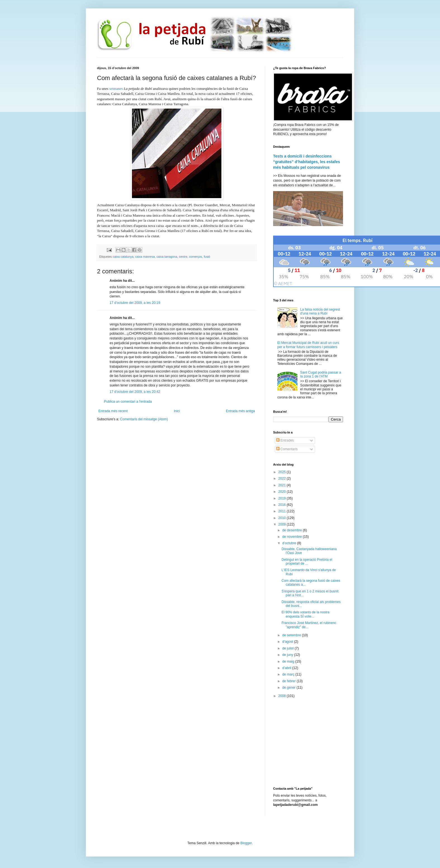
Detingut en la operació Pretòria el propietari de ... (307, 562)
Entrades (285, 440)
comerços (196, 257)
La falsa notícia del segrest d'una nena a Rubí (320, 311)
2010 (283, 518)
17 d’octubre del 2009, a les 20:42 (135, 392)
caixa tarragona (167, 257)
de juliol (288, 648)
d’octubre (290, 543)
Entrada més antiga (240, 411)
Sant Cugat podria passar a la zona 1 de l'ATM (321, 374)
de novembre (293, 537)
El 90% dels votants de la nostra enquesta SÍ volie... (305, 614)
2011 (283, 511)
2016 (283, 505)
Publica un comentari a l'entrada (128, 402)
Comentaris (287, 449)
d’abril (287, 668)
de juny (288, 655)
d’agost (288, 642)
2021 (283, 485)
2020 (283, 492)
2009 (283, 524)
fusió (207, 257)
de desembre (293, 530)
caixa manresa (145, 257)
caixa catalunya (123, 257)
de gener (289, 688)
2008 (283, 696)
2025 (283, 472)
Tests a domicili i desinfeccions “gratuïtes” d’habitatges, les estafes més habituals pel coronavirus (307, 162)
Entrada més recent (113, 411)
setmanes (116, 89)
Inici (177, 411)
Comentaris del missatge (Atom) (144, 419)
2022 (283, 478)
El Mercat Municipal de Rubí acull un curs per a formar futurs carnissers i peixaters (308, 345)
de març (289, 674)
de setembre (292, 635)
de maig (289, 661)
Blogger (246, 843)
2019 (283, 498)
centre (183, 257)
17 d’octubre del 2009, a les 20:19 (135, 303)
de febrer (289, 681)
